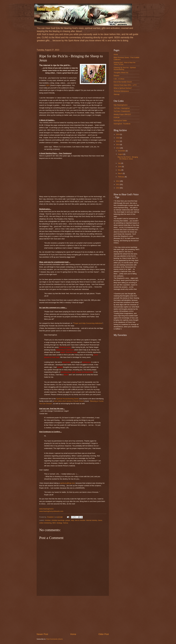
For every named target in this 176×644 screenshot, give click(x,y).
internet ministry (92, 520)
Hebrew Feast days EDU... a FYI (125, 85)
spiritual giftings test (67, 483)
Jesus (100, 520)
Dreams (116, 76)
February (121, 177)
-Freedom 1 (51, 517)
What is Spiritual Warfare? (123, 88)
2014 (118, 145)
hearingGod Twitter (120, 121)
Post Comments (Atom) (55, 639)
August (121, 154)
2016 (118, 138)
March (120, 173)
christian (48, 520)
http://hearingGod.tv (121, 105)
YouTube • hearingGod (122, 108)
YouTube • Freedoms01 (122, 111)
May (120, 170)
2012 (118, 181)
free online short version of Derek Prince (69, 401)
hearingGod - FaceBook (122, 124)
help (72, 520)
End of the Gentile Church (123, 82)
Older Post (104, 634)
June (120, 167)
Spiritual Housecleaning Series (67, 399)
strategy (59, 523)
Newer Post (42, 634)
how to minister (80, 520)
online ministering (45, 523)
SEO (48, 85)
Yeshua (65, 523)
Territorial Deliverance (121, 91)
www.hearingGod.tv (46, 509)
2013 (118, 148)
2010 (118, 188)
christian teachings (58, 520)
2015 (118, 141)
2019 (118, 134)
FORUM (117, 117)
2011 (118, 184)
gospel (68, 520)
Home (73, 634)
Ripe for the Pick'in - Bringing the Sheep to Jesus (128, 158)
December (122, 151)
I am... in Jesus (119, 79)
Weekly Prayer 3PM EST (122, 114)
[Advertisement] (73, 614)
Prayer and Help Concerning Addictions (88, 323)
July (120, 163)
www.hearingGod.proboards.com (51, 511)
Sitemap (117, 94)
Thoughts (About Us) (121, 73)
